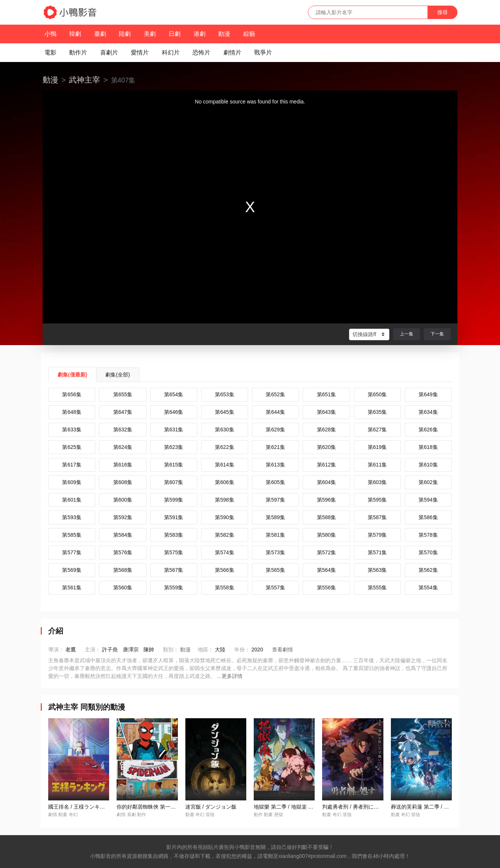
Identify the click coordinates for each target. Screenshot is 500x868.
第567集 (174, 570)
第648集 (72, 412)
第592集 (123, 517)
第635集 (377, 412)
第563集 (377, 570)
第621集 (275, 447)
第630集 (224, 430)
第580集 (326, 535)
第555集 (377, 588)
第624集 (123, 447)
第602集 (428, 482)
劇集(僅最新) (72, 375)
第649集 (428, 394)
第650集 (377, 394)
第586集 (428, 517)
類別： (171, 650)
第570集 (428, 552)
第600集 (123, 500)
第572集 (326, 552)
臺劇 (100, 34)
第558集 (224, 588)
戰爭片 (263, 52)
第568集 (123, 570)
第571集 (377, 552)
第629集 (275, 430)
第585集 (72, 535)
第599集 (174, 500)
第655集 (123, 394)
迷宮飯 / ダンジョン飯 (211, 807)
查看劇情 (283, 650)
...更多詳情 (230, 676)
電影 (50, 52)
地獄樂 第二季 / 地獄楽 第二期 (289, 807)
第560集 (123, 588)
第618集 (428, 447)
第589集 (275, 517)
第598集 (224, 500)
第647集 (123, 412)
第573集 (275, 552)
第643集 (326, 412)
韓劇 (75, 34)
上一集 (407, 334)
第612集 (326, 465)
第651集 (326, 394)
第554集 (428, 588)
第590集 (224, 517)
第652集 (275, 394)
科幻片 (171, 52)
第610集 (428, 465)
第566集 (224, 570)
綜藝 (249, 34)
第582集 (224, 535)
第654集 (174, 394)
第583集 (174, 535)
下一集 (437, 334)
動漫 (224, 34)
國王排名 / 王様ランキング (79, 807)
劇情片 (232, 52)
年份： (242, 650)
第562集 (428, 570)
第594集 (428, 500)
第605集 (275, 482)
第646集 (174, 412)
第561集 (72, 588)
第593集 (72, 517)
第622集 (224, 447)
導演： (56, 650)
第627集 (377, 430)
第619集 (377, 447)
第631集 (174, 430)
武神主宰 (84, 80)
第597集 (275, 500)
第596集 (326, 500)
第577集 (72, 552)
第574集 (224, 552)
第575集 (174, 552)
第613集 (275, 465)
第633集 (72, 430)
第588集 (326, 517)
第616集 (123, 465)
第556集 (326, 588)
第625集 (72, 447)
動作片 (78, 52)
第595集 (377, 500)
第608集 (123, 482)
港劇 (200, 34)
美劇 (150, 34)
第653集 (224, 394)
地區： (206, 650)
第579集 (377, 535)
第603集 (377, 482)
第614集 (224, 465)
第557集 (275, 588)
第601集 (72, 500)
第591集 (174, 517)
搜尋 (442, 12)
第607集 (174, 482)
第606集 (224, 482)
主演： (93, 650)
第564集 (326, 570)
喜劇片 (109, 52)
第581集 (275, 535)
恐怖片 (201, 52)
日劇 (175, 34)
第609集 (72, 482)
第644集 (275, 412)
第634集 (428, 412)
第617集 (72, 465)
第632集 (123, 430)
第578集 (428, 535)
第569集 (72, 570)
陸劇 (125, 34)
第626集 (428, 430)
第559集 (174, 588)
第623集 (174, 447)
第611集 (377, 465)
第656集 (72, 394)
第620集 (326, 447)
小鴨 (50, 34)
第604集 (326, 482)
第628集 (326, 430)
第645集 (224, 412)
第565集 (275, 570)
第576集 (123, 552)
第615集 (174, 465)
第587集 (377, 517)
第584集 (123, 535)
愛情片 (140, 52)
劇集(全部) (118, 375)
